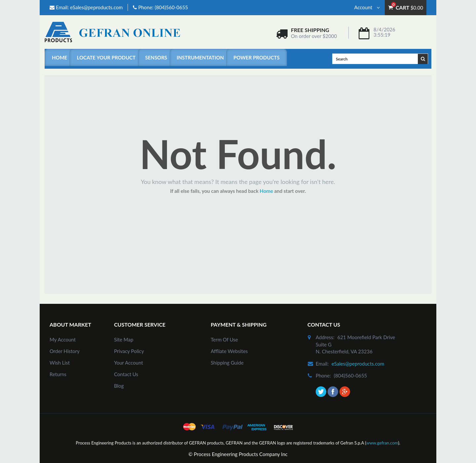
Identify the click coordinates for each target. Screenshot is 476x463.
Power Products (256, 57)
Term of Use (224, 339)
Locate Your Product (106, 57)
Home (59, 57)
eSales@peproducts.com (96, 7)
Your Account (129, 363)
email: (322, 364)
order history (65, 351)
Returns (58, 374)
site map (124, 339)
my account (63, 339)
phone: (323, 375)
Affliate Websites (229, 351)
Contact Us (126, 374)
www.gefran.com (382, 443)
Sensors (156, 57)
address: (325, 337)
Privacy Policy (129, 351)
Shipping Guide (227, 363)
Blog (119, 386)
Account (367, 7)
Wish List (60, 363)
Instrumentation (200, 57)
